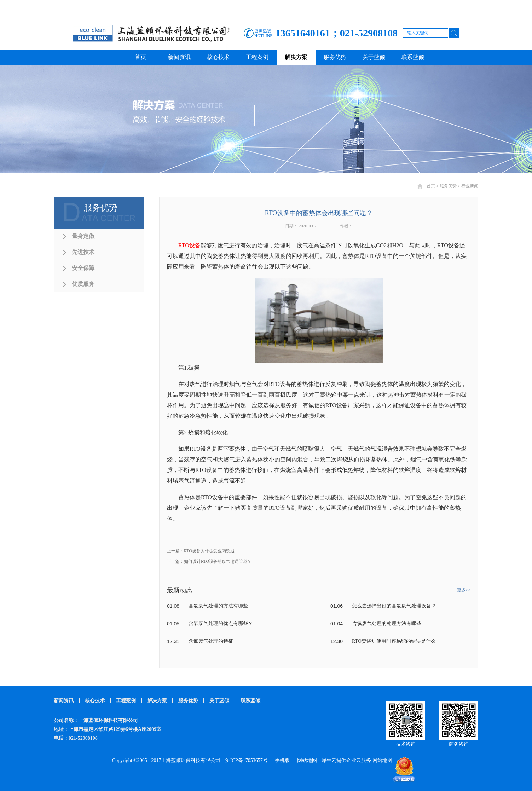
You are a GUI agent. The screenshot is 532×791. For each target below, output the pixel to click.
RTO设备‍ (189, 245)
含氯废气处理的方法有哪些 (218, 606)
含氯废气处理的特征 (211, 641)
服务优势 (448, 186)
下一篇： (209, 561)
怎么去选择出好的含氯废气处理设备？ (394, 606)
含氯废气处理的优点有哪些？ (221, 623)
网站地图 (306, 760)
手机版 (281, 760)
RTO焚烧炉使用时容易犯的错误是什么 (394, 641)
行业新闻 (470, 186)
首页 (140, 57)
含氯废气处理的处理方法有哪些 (387, 623)
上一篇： (201, 551)
